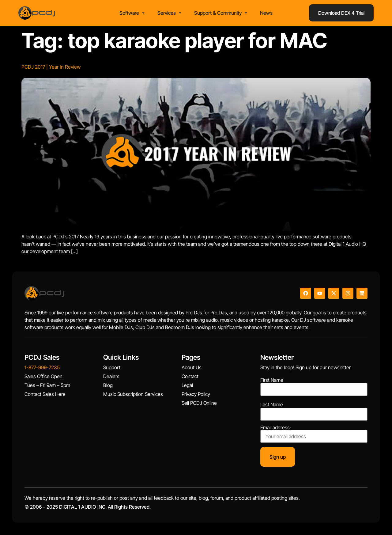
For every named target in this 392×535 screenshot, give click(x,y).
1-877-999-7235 (42, 367)
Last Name (272, 404)
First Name (272, 380)
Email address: (314, 434)
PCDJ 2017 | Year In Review (51, 67)
